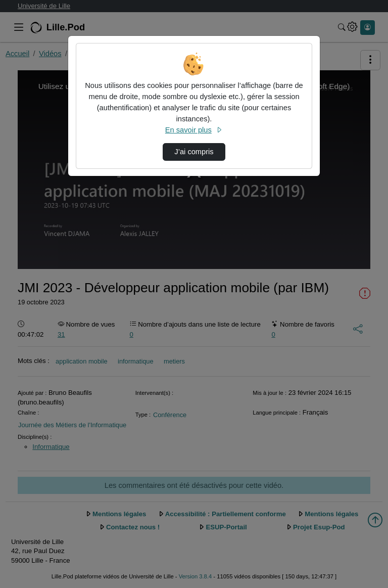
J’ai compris (194, 152)
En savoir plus (194, 130)
